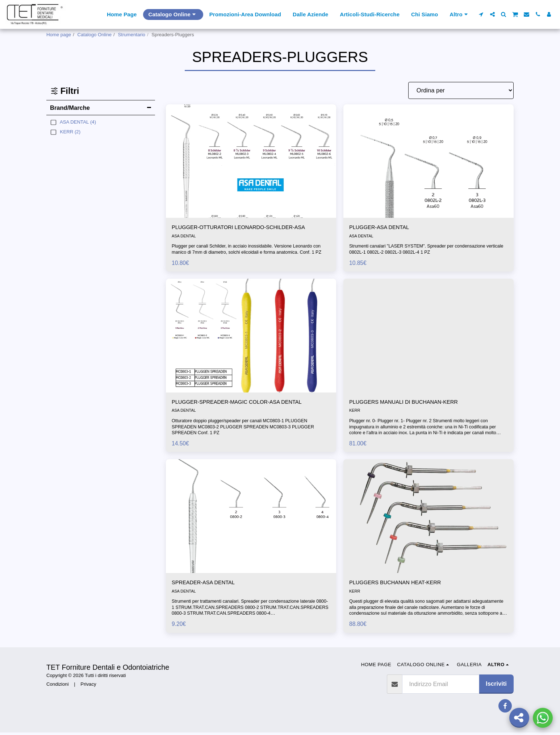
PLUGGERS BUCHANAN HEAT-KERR (401, 585)
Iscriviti (496, 686)
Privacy (88, 687)
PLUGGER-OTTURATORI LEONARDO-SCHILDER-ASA (247, 228)
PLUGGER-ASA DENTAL (383, 228)
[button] (481, 14)
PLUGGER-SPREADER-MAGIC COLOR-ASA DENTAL (245, 403)
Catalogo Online (95, 35)
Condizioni (58, 687)
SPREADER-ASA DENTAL (207, 585)
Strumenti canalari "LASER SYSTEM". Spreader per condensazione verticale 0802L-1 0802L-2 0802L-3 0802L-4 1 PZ (421, 250)
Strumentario (131, 35)
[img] (251, 161)
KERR (355, 412)
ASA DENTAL (184, 237)
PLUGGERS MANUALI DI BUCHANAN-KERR (411, 403)
